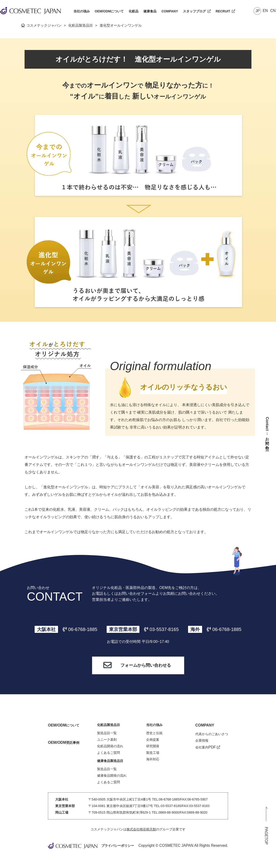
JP (258, 11)
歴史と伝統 (154, 733)
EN (265, 11)
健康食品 (150, 11)
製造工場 (153, 753)
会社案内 (208, 747)
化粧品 (134, 11)
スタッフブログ (197, 11)
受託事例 (64, 743)
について (64, 725)
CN (273, 11)
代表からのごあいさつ (212, 734)
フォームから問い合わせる (133, 665)
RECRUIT (225, 11)
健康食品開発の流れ (112, 776)
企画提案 (153, 740)
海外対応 (153, 759)
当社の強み (82, 11)
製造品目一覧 (107, 733)
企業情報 (202, 740)
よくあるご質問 (109, 753)
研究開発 (153, 746)
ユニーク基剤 (107, 740)
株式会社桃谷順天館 (141, 829)
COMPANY (170, 11)
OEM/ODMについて (109, 11)
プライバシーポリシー (118, 846)
